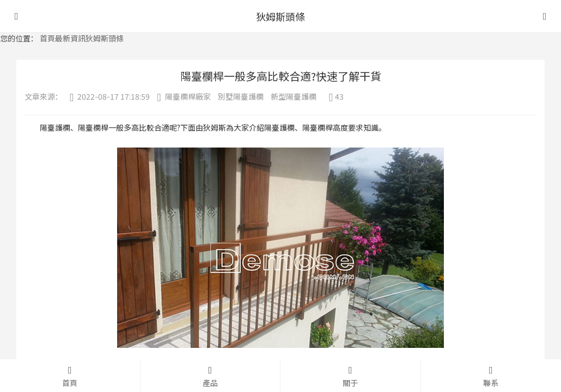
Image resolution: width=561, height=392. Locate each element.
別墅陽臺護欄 (241, 96)
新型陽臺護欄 (294, 96)
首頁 (47, 38)
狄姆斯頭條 (105, 38)
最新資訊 (70, 38)
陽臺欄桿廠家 (188, 96)
